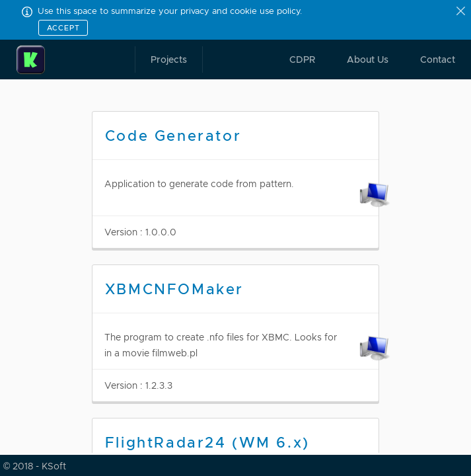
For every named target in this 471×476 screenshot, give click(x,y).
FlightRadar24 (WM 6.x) (207, 443)
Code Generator (173, 136)
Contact (438, 59)
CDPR (302, 59)
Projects (169, 59)
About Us (368, 59)
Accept (63, 28)
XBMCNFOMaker (174, 289)
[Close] (462, 12)
